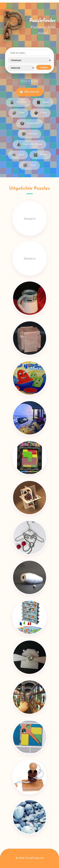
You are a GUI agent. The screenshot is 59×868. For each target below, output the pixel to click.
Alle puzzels (30, 92)
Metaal (29, 134)
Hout (40, 113)
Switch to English (30, 81)
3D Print (18, 102)
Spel (18, 155)
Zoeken (44, 67)
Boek (43, 102)
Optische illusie (29, 144)
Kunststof (29, 123)
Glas (18, 113)
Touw (29, 165)
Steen (40, 155)
